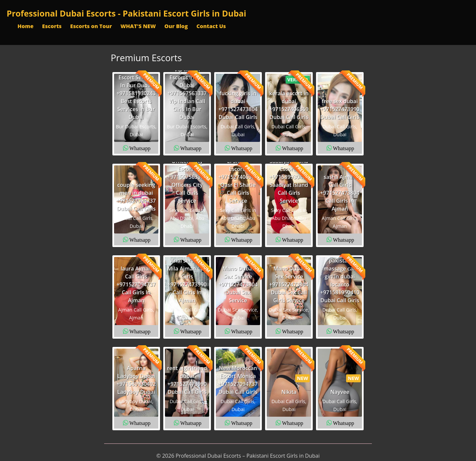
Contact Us (211, 26)
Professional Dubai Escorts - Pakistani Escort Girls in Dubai (126, 13)
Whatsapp (140, 148)
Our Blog (176, 26)
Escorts (52, 26)
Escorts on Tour (91, 26)
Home (25, 26)
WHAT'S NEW (138, 26)
